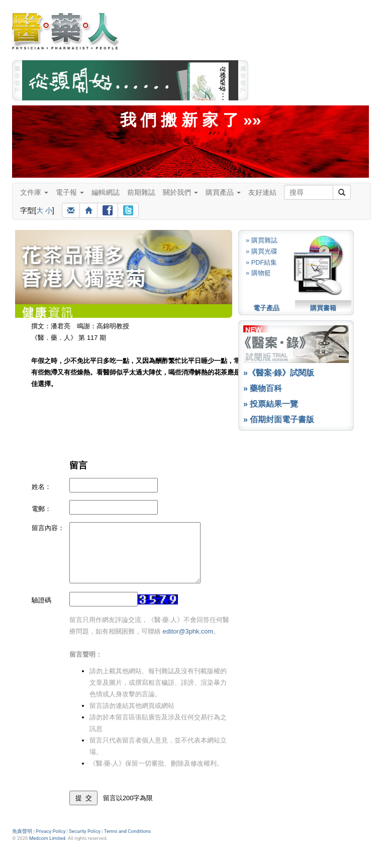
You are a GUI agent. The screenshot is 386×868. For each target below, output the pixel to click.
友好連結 (262, 192)
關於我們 (180, 192)
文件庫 (34, 192)
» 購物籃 (258, 273)
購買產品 (223, 192)
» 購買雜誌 (262, 240)
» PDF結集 (261, 262)
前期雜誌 (141, 192)
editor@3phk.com (188, 631)
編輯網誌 (106, 192)
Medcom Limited (47, 838)
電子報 (70, 192)
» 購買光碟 (262, 251)
